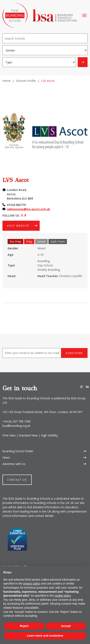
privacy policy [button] (32, 583)
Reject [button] (24, 626)
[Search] (45, 38)
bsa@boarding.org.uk (16, 426)
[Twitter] (22, 215)
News (6, 457)
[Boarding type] (39, 62)
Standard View (28, 435)
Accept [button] (66, 626)
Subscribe (74, 353)
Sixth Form (58, 241)
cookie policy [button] (63, 596)
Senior (41, 241)
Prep (29, 241)
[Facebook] (25, 215)
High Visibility (49, 435)
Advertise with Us (14, 464)
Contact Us (17, 480)
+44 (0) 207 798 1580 (17, 421)
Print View (9, 435)
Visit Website (18, 226)
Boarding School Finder (18, 451)
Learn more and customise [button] (45, 636)
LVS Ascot (16, 180)
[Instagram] (81, 387)
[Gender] (45, 50)
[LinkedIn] (87, 387)
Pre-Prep (15, 241)
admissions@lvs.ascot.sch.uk (29, 209)
